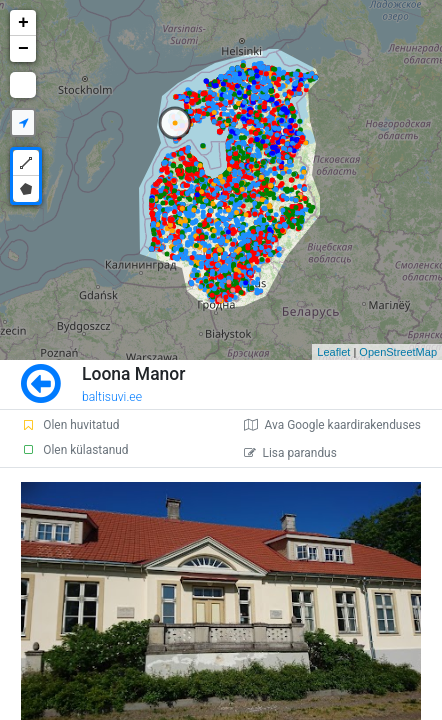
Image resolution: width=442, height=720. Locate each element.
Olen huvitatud (70, 425)
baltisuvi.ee (112, 397)
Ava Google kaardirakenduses (332, 425)
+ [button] (23, 23)
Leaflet (333, 352)
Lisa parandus (290, 453)
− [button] (23, 49)
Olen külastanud (74, 450)
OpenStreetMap (398, 352)
